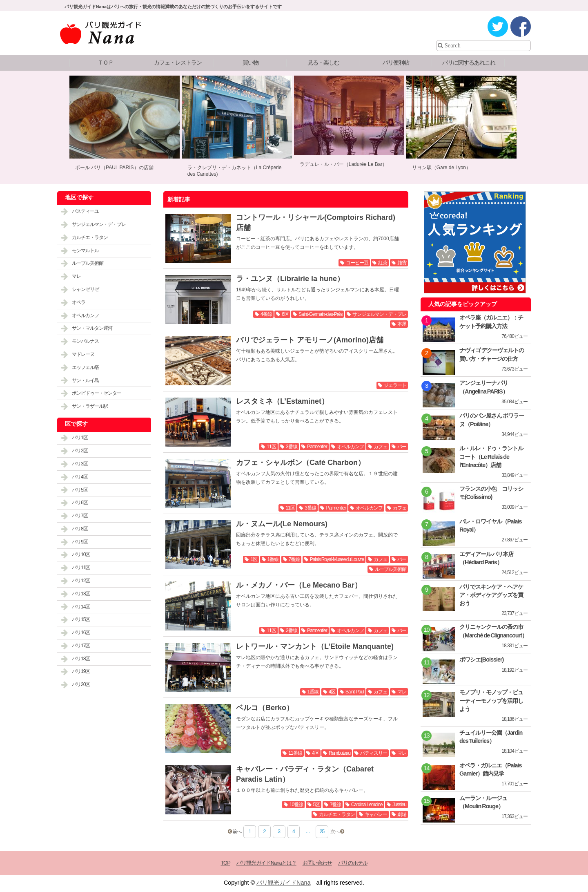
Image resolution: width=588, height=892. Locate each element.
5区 (317, 805)
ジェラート (395, 385)
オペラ (79, 302)
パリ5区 (80, 490)
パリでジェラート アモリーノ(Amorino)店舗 (310, 340)
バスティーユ (85, 211)
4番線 (266, 314)
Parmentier (317, 447)
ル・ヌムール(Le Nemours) (282, 524)
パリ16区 (81, 633)
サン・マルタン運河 (92, 328)
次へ (335, 832)
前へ (237, 832)
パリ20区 (81, 684)
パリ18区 (81, 659)
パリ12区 (81, 581)
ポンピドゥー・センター (97, 393)
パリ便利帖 (396, 63)
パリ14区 (81, 607)
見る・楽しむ (323, 63)
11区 (271, 447)
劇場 (402, 814)
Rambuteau (340, 753)
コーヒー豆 (357, 263)
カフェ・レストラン (178, 63)
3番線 (292, 447)
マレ (402, 692)
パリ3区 (80, 464)
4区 (332, 692)
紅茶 (383, 263)
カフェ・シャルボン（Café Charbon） (301, 463)
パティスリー (374, 753)
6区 (285, 314)
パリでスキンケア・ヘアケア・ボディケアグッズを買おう (491, 595)
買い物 (251, 63)
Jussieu (399, 805)
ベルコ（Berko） (265, 708)
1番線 (273, 559)
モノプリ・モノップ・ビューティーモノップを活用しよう (491, 700)
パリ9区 (80, 542)
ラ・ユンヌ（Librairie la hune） (290, 279)
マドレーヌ (83, 354)
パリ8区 (80, 529)
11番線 (295, 753)
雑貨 (402, 263)
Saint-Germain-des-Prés (320, 314)
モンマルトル (85, 250)
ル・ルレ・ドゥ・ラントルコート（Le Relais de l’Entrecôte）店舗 (491, 456)
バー (402, 447)
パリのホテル (353, 863)
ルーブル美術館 (391, 569)
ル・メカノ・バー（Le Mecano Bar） (299, 585)
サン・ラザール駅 (90, 406)
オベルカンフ (350, 447)
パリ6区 (80, 503)
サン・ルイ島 (85, 380)
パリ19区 (81, 671)
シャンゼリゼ (85, 289)
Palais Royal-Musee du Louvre (337, 559)
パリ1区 (80, 438)
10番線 (296, 805)
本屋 (402, 324)
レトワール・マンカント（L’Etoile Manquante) (315, 646)
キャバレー (376, 814)
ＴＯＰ (106, 63)
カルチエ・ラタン (337, 814)
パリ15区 (81, 619)
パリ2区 (80, 451)
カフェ (380, 447)
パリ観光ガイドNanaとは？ (266, 863)
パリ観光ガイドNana (283, 883)
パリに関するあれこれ (469, 63)
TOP (225, 863)
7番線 (294, 559)
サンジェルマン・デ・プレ (379, 314)
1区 (254, 559)
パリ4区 (80, 477)
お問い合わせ (317, 863)
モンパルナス (85, 341)
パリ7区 (80, 516)
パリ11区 (81, 568)
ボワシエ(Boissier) (481, 659)
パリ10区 (81, 554)
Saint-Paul (355, 692)
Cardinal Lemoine (367, 805)
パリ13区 (81, 594)
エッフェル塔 (85, 367)
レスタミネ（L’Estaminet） (282, 401)
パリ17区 (81, 646)
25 (322, 832)
